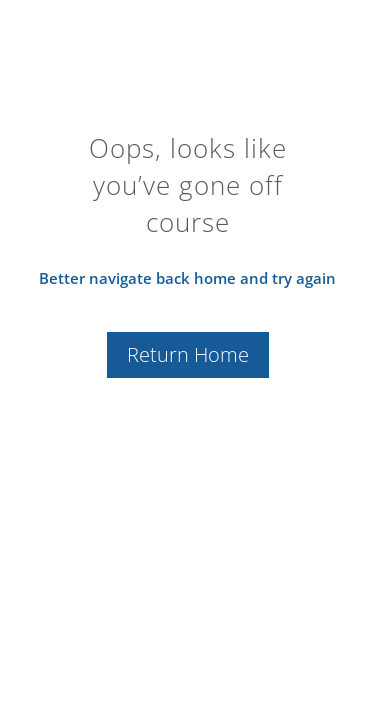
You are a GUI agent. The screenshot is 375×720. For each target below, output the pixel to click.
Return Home (188, 354)
